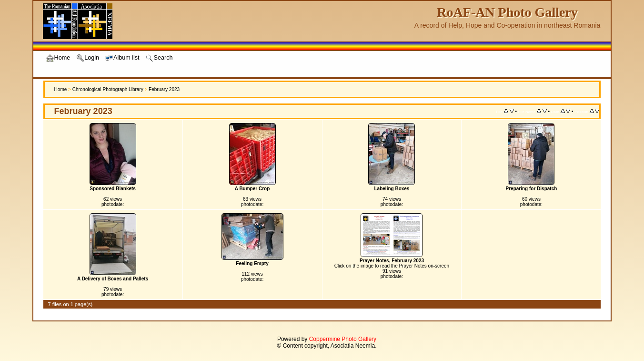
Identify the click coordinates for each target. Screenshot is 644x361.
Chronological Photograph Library (108, 89)
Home (61, 89)
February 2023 (164, 89)
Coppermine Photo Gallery (343, 339)
